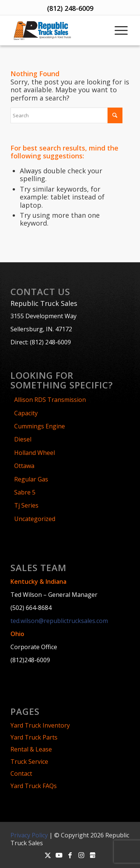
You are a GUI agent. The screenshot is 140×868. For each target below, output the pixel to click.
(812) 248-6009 (70, 8)
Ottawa (24, 466)
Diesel (23, 439)
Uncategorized (35, 519)
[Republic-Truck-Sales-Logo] (57, 30)
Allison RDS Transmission (50, 400)
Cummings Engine (40, 426)
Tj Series (26, 505)
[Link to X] (48, 855)
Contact (21, 774)
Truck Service (29, 762)
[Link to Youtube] (59, 855)
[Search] (66, 115)
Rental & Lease (31, 749)
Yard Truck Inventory (40, 725)
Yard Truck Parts (34, 737)
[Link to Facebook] (70, 855)
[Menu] (120, 30)
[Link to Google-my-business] (93, 855)
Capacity (26, 413)
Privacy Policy (29, 835)
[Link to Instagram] (81, 855)
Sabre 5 (25, 492)
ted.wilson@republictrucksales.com (59, 621)
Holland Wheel (35, 453)
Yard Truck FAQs (34, 786)
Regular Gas (31, 479)
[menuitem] (120, 30)
